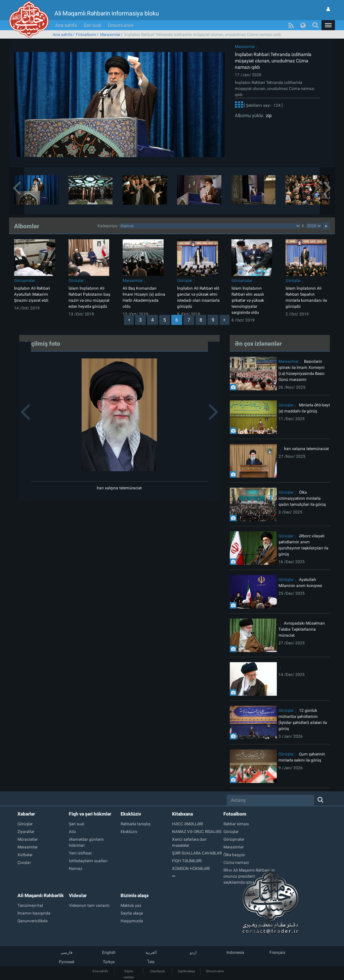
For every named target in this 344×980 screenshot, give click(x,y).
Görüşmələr (25, 281)
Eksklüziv (131, 814)
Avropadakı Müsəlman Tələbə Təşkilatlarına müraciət (302, 629)
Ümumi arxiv (121, 25)
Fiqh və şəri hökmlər (90, 814)
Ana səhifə (66, 25)
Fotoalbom (86, 35)
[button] (328, 25)
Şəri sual (92, 25)
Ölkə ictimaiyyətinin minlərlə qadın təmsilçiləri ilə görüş (302, 498)
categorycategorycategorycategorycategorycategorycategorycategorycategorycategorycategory (210, 226)
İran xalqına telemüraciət (119, 488)
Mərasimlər (110, 35)
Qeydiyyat (157, 971)
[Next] (225, 320)
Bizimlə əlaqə (135, 895)
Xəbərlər (26, 814)
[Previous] (129, 320)
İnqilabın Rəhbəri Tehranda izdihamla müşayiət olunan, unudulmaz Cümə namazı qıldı (273, 61)
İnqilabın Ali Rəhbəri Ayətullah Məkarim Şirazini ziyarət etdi (32, 294)
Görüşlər (76, 281)
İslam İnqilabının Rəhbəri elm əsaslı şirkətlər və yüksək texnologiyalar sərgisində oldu (248, 300)
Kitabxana (182, 814)
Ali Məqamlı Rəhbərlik (41, 895)
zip (268, 115)
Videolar (78, 895)
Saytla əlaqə (186, 971)
